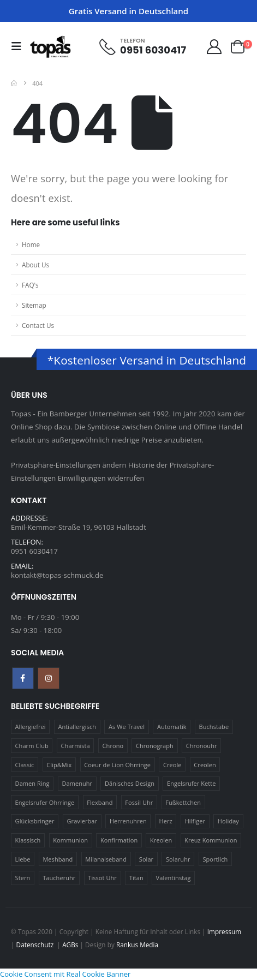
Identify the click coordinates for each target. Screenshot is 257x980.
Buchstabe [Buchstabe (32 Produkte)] (214, 727)
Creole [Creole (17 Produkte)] (172, 765)
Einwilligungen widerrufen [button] (101, 478)
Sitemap (34, 305)
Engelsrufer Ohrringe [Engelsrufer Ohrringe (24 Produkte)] (45, 802)
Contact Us (38, 325)
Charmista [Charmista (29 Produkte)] (76, 746)
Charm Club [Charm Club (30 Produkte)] (32, 746)
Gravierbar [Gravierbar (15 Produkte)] (82, 821)
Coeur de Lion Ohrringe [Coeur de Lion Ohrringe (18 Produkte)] (117, 765)
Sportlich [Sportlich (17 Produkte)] (215, 859)
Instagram (49, 678)
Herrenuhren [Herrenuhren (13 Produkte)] (128, 821)
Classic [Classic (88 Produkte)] (25, 765)
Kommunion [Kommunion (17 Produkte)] (70, 840)
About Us (35, 265)
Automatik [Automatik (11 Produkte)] (172, 727)
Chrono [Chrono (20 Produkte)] (113, 746)
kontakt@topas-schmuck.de (57, 575)
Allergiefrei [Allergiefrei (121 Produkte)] (31, 727)
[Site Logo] (50, 46)
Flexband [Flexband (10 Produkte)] (100, 802)
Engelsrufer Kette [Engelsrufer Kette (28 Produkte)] (192, 783)
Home (31, 244)
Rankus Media (137, 945)
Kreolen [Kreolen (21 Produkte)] (161, 840)
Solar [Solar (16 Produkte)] (146, 859)
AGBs (70, 945)
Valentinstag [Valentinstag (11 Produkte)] (174, 878)
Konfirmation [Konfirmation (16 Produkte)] (119, 840)
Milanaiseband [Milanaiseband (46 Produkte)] (106, 859)
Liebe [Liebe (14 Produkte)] (23, 859)
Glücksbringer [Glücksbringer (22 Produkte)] (35, 821)
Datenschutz (36, 945)
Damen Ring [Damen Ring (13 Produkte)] (32, 783)
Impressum (224, 931)
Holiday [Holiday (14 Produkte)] (228, 821)
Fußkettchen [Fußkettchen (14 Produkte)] (183, 802)
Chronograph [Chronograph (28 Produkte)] (155, 746)
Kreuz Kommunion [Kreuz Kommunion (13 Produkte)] (211, 840)
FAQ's (30, 285)
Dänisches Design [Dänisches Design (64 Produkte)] (130, 783)
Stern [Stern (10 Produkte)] (23, 878)
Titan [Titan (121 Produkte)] (136, 878)
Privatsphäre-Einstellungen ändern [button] (69, 465)
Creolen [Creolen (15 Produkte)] (205, 765)
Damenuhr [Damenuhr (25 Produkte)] (77, 783)
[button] (20, 46)
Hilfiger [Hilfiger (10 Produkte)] (195, 821)
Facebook (23, 678)
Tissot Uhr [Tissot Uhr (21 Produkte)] (102, 878)
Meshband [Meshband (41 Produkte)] (58, 859)
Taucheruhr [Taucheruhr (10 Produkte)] (59, 878)
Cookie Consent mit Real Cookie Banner (65, 974)
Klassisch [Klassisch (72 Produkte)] (28, 840)
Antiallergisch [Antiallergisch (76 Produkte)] (77, 727)
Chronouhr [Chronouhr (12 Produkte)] (202, 746)
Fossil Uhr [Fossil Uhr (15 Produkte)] (139, 802)
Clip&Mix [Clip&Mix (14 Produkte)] (59, 765)
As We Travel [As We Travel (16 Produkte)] (127, 727)
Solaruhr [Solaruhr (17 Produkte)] (178, 859)
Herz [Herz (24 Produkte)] (166, 821)
